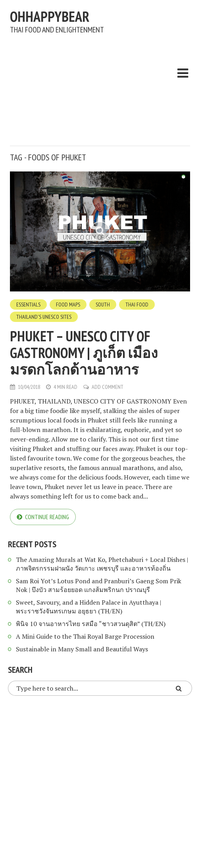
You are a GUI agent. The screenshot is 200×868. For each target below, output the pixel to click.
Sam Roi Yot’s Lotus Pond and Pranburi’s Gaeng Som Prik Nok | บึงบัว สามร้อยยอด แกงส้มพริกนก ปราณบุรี (99, 585)
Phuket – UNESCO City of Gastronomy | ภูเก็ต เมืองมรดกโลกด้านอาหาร (84, 353)
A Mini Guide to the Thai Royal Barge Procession (85, 636)
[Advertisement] (105, 88)
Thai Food (137, 305)
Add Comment (108, 387)
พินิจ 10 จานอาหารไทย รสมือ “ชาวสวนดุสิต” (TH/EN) (91, 624)
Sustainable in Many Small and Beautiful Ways (82, 649)
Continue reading (47, 517)
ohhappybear (50, 16)
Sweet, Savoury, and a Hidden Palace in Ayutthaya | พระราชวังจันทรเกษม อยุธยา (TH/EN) (88, 607)
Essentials (28, 305)
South (103, 305)
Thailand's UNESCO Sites (44, 317)
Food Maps (68, 305)
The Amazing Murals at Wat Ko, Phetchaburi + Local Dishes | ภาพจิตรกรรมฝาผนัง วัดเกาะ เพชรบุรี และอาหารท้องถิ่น (102, 564)
